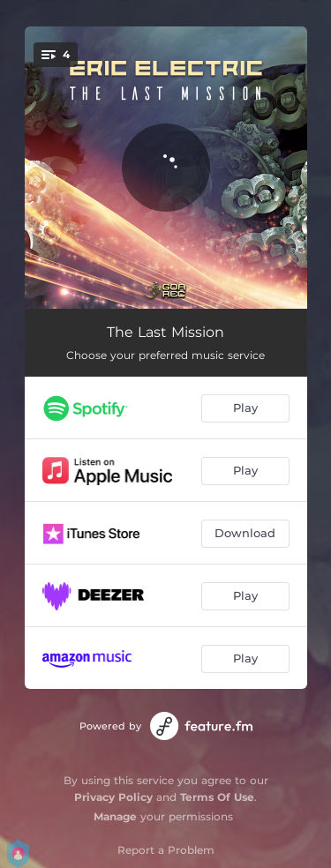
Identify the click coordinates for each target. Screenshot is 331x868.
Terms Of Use (217, 797)
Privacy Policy (113, 797)
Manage (115, 816)
